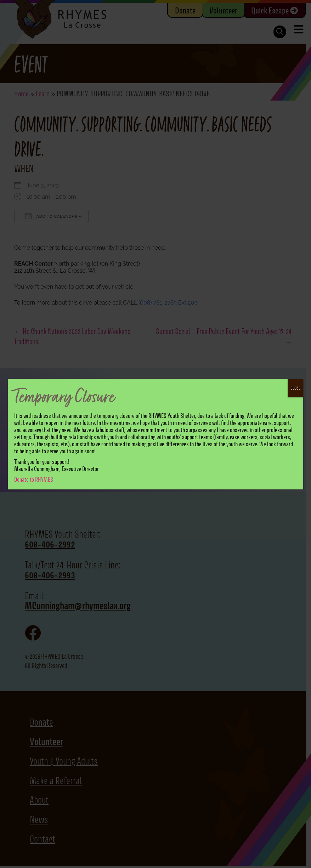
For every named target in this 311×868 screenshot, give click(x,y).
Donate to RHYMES (34, 480)
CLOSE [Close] (295, 388)
